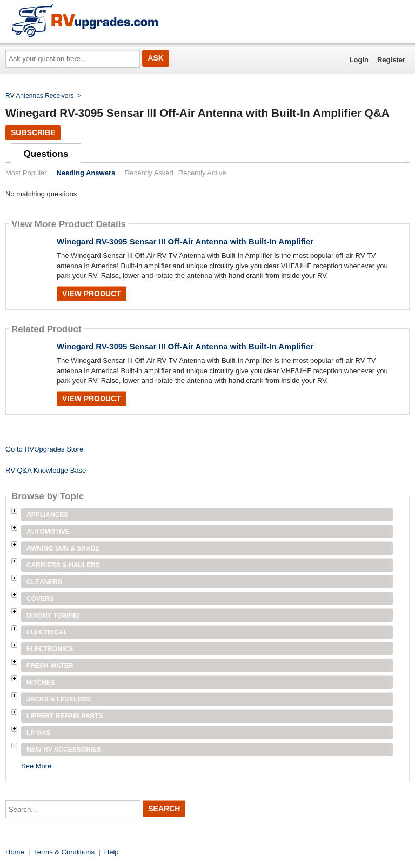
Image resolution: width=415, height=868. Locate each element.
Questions (46, 154)
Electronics (50, 649)
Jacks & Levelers (59, 699)
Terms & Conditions (64, 852)
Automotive (48, 532)
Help (112, 852)
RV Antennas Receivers (40, 96)
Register (391, 60)
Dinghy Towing (53, 615)
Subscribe (33, 132)
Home (15, 852)
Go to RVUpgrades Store (44, 449)
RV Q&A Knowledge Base (46, 470)
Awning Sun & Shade (63, 548)
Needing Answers (86, 173)
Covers (40, 599)
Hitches (41, 683)
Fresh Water (50, 666)
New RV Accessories (64, 750)
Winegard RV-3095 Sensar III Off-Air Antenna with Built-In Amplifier (185, 241)
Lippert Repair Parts (65, 716)
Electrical (47, 632)
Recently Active (202, 173)
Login (359, 60)
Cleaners (44, 582)
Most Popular (26, 173)
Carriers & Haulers (63, 565)
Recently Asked (149, 173)
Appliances (47, 515)
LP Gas (38, 733)
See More (36, 766)
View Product (92, 294)
